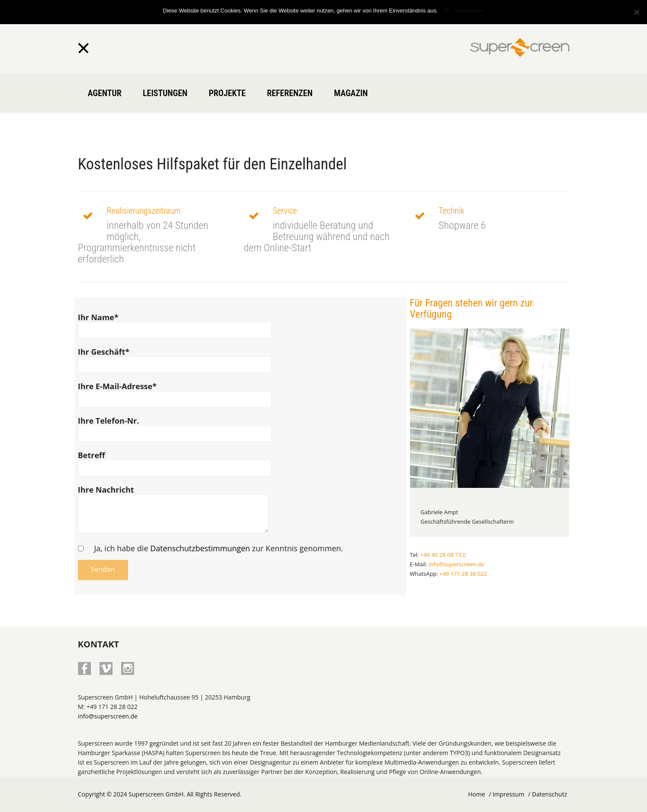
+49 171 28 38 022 (463, 574)
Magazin (351, 93)
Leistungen (165, 93)
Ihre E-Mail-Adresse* (175, 393)
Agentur (105, 93)
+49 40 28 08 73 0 (443, 555)
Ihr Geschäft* (175, 358)
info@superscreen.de (456, 564)
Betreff (175, 462)
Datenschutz (549, 794)
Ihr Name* (175, 324)
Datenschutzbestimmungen (200, 548)
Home (477, 794)
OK (446, 11)
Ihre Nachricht (173, 512)
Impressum (509, 794)
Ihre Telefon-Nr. (175, 427)
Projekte (227, 93)
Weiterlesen (469, 11)
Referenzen (290, 93)
